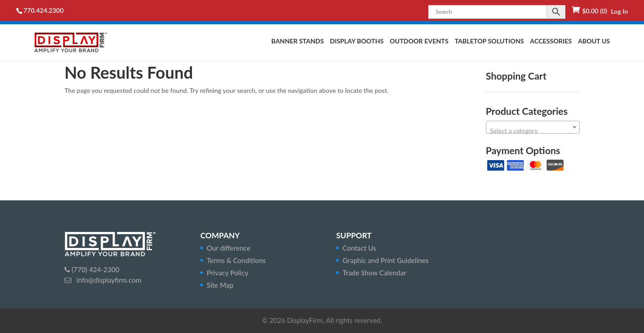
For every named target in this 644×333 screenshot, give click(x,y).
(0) (594, 11)
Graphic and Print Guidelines (385, 260)
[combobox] (533, 127)
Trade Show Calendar (374, 273)
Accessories (551, 41)
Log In (619, 11)
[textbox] (533, 131)
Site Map (220, 285)
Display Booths (357, 41)
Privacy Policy (227, 273)
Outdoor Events (419, 41)
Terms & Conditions (236, 260)
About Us (594, 41)
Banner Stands (298, 41)
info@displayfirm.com (108, 280)
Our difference (229, 248)
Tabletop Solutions (489, 41)
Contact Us (359, 248)
